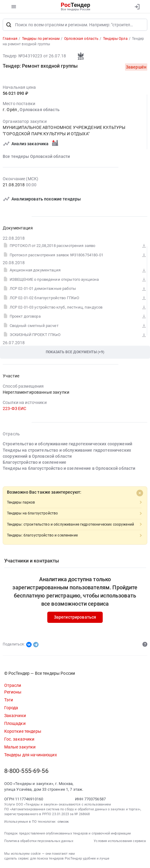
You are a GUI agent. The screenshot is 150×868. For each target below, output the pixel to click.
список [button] (63, 822)
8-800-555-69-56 (26, 771)
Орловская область (39, 110)
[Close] (140, 493)
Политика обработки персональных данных (39, 841)
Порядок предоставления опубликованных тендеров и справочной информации (68, 833)
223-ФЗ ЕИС (14, 409)
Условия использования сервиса (120, 841)
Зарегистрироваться (75, 617)
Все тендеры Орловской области (36, 156)
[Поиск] (9, 25)
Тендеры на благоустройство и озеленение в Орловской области (69, 469)
